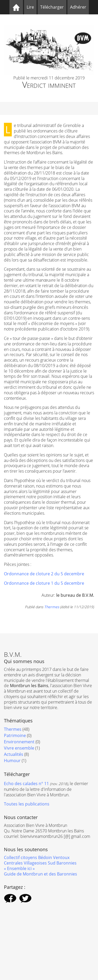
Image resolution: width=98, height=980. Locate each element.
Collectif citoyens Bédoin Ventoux (37, 857)
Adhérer (78, 7)
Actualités (14, 754)
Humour (12, 761)
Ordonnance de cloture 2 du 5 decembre (44, 574)
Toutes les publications (27, 804)
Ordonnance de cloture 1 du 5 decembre (44, 583)
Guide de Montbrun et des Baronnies (41, 874)
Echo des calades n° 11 (26, 784)
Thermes (52, 607)
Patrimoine (15, 735)
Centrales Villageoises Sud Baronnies (40, 863)
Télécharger (52, 7)
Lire (30, 7)
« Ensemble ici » (19, 868)
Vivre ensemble (19, 748)
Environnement (19, 742)
